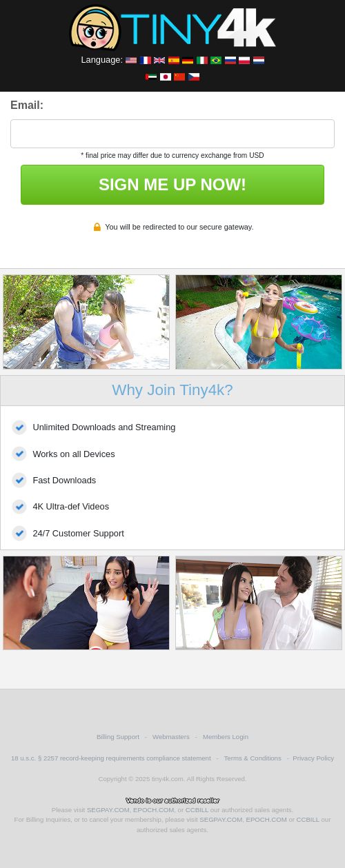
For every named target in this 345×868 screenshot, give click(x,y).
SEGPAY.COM (108, 810)
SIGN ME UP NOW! (172, 184)
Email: (27, 105)
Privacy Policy (313, 758)
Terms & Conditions (253, 758)
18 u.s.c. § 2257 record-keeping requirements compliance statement (111, 758)
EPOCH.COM (154, 810)
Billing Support (118, 737)
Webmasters (171, 737)
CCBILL (197, 810)
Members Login (226, 737)
